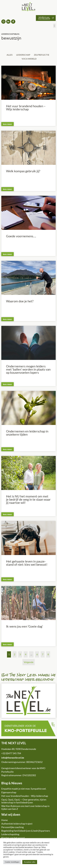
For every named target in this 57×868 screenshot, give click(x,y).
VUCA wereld (29, 59)
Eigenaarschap (9, 792)
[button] (54, 26)
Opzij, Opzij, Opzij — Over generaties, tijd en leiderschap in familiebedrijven (24, 801)
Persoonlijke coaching (12, 827)
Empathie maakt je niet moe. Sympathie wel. (24, 789)
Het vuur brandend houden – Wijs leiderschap (25, 796)
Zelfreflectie (42, 55)
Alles (10, 55)
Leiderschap (23, 55)
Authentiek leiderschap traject (17, 824)
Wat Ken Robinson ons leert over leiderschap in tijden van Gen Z (25, 807)
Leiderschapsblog (10, 834)
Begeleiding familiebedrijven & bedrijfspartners (26, 831)
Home (4, 820)
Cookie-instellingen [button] (12, 862)
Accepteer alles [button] (30, 862)
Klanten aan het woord (13, 838)
